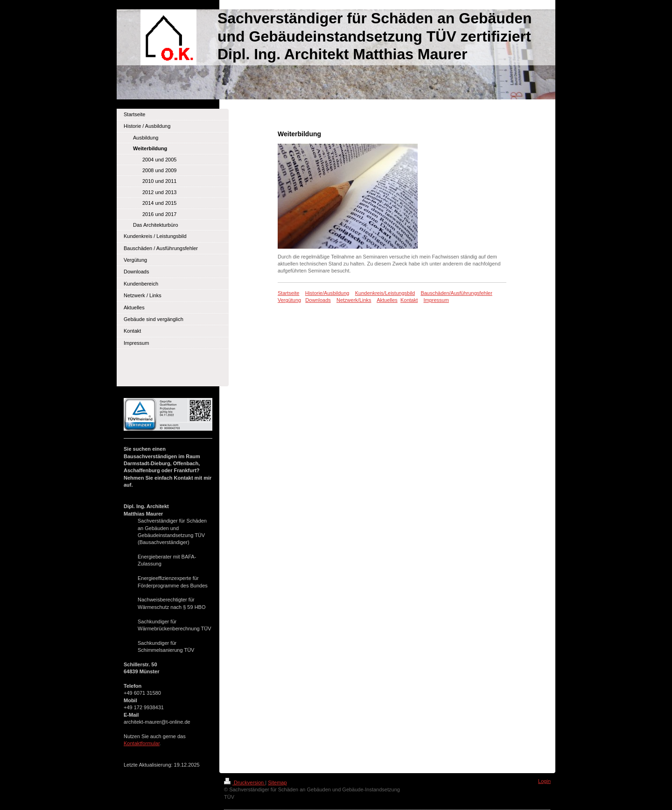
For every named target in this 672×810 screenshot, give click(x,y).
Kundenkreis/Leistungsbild (385, 293)
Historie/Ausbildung (327, 293)
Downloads (318, 300)
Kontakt (409, 300)
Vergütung (289, 300)
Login (544, 781)
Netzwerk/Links (354, 300)
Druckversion (245, 782)
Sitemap (277, 782)
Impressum (436, 300)
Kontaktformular (142, 743)
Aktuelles (387, 300)
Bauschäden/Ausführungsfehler (456, 293)
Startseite (288, 293)
